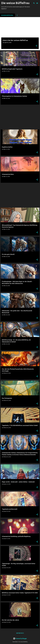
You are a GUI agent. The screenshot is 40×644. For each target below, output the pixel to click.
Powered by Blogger (20, 638)
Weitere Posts (20, 633)
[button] (37, 46)
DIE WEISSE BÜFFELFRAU (7, 15)
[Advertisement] (20, 117)
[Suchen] (34, 3)
